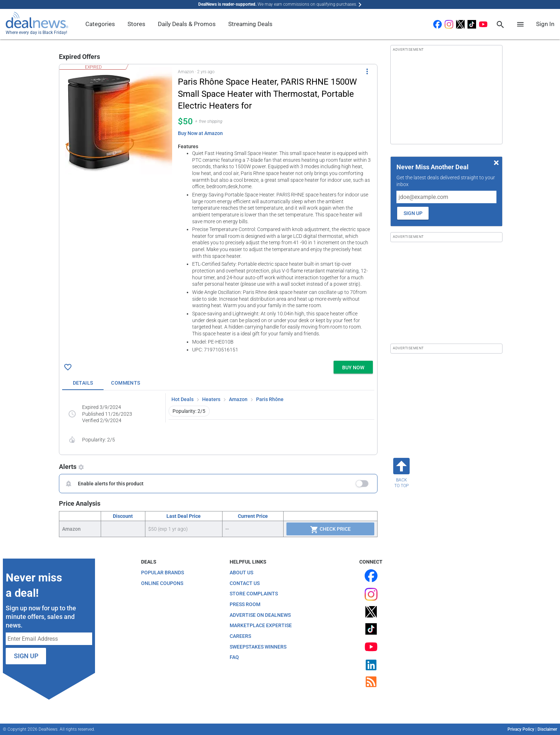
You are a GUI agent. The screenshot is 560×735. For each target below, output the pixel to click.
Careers (240, 636)
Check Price (330, 530)
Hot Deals (182, 399)
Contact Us (245, 583)
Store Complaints (254, 594)
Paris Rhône (270, 399)
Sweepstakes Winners (258, 647)
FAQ (234, 657)
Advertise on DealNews (260, 615)
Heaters (211, 399)
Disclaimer (547, 729)
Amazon (238, 399)
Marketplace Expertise (261, 625)
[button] (218, 211)
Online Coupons (162, 583)
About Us (241, 572)
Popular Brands (162, 572)
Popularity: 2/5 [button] (189, 411)
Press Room (245, 604)
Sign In (545, 24)
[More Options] (367, 71)
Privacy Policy (521, 729)
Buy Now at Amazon (200, 133)
